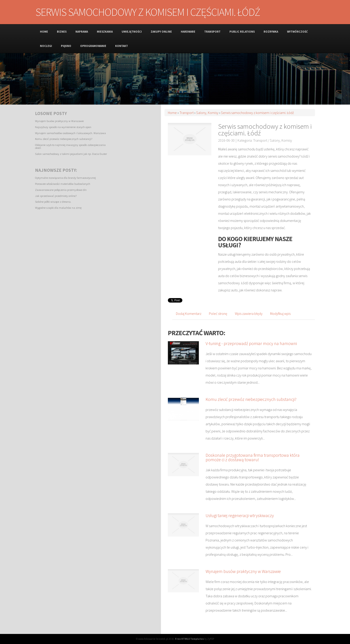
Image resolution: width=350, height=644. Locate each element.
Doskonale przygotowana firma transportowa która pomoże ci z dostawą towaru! (253, 457)
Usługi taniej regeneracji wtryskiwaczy (240, 515)
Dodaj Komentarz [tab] (189, 314)
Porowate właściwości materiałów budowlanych (63, 184)
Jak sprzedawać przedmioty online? (56, 196)
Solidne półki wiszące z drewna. (53, 202)
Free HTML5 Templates (189, 639)
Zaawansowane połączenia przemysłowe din (61, 190)
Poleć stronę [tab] (218, 314)
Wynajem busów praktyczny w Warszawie (59, 121)
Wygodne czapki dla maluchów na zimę (58, 208)
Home (172, 113)
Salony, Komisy (207, 113)
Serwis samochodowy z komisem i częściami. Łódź (257, 113)
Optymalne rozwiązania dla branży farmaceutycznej (65, 178)
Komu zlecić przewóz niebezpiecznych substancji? (64, 139)
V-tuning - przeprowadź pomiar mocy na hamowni (251, 343)
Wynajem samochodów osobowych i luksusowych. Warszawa (70, 133)
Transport (186, 113)
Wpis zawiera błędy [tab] (249, 314)
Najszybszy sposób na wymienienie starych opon (63, 127)
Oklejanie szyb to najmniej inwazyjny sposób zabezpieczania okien (70, 146)
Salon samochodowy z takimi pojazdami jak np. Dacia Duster (71, 154)
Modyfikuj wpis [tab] (280, 314)
